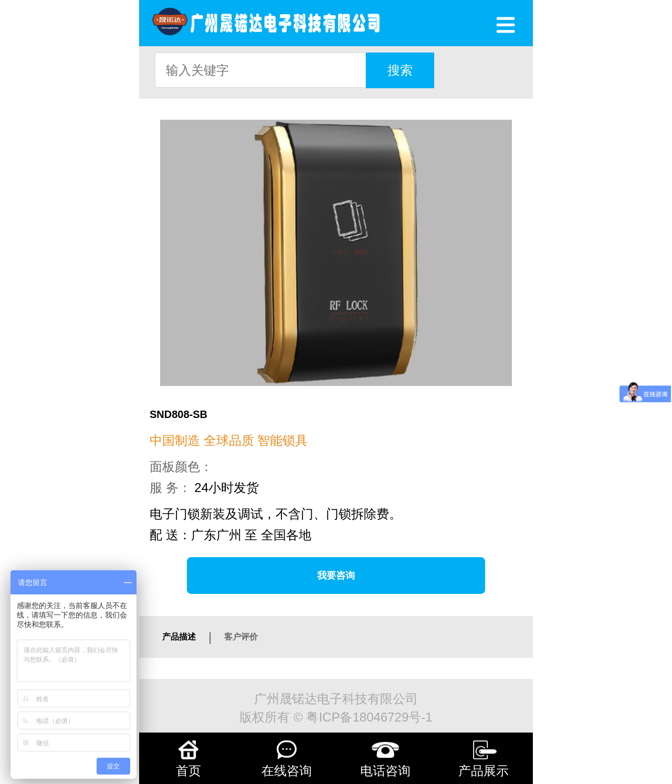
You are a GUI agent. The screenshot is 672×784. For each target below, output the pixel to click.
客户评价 (241, 637)
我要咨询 (336, 576)
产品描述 (179, 637)
